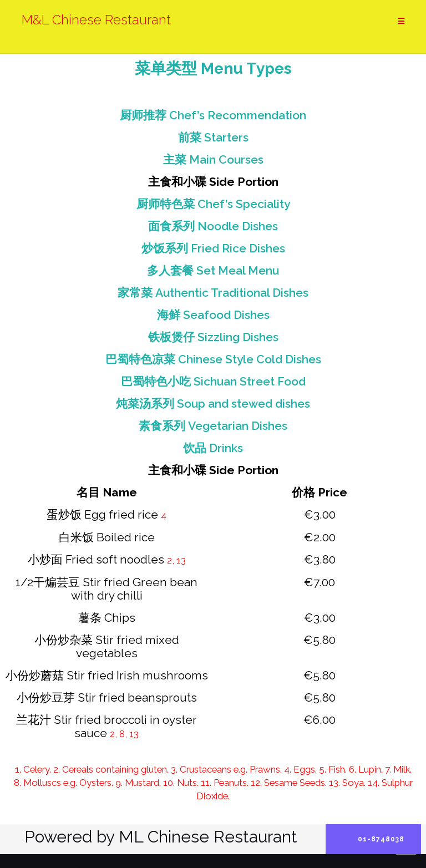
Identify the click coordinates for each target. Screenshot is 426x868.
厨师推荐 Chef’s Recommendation (213, 115)
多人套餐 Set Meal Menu (213, 270)
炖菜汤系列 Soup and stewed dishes (213, 403)
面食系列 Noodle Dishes (213, 226)
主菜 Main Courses (213, 159)
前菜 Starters (213, 137)
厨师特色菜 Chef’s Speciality (213, 204)
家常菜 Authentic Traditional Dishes (213, 293)
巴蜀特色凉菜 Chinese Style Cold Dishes (213, 359)
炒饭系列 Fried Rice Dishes (213, 248)
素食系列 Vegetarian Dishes (213, 426)
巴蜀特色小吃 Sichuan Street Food (213, 381)
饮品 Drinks (213, 448)
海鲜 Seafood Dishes (213, 315)
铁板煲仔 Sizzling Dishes (213, 337)
